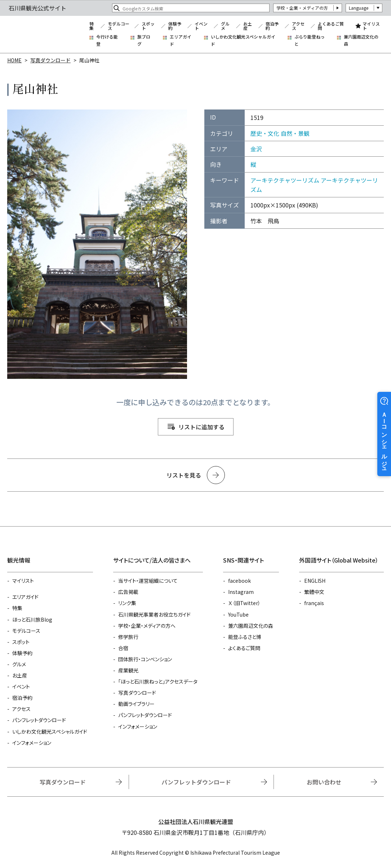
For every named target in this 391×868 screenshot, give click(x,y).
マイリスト (371, 26)
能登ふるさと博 (245, 637)
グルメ (225, 26)
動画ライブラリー (136, 704)
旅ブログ (144, 40)
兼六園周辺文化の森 (361, 40)
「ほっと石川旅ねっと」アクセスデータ (158, 681)
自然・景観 (295, 133)
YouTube (238, 614)
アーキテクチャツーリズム (285, 180)
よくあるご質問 (331, 26)
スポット (148, 26)
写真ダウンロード (50, 60)
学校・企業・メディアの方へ (147, 626)
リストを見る (184, 475)
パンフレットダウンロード (39, 720)
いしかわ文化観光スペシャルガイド (243, 40)
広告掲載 (128, 592)
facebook (239, 581)
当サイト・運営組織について (148, 581)
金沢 (256, 149)
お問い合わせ (324, 782)
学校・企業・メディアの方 (302, 8)
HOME (14, 60)
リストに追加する (201, 427)
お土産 (248, 26)
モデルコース (119, 26)
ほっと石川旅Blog (32, 619)
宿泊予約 (272, 26)
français (314, 603)
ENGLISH (315, 581)
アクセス (298, 26)
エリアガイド (181, 40)
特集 (92, 26)
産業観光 (128, 670)
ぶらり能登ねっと (310, 40)
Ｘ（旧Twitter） (244, 603)
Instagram (241, 592)
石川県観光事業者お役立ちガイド (154, 614)
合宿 (123, 648)
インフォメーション (32, 743)
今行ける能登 (107, 40)
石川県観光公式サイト (45, 35)
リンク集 (127, 603)
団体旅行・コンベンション (145, 659)
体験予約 (175, 26)
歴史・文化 (265, 133)
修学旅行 (128, 637)
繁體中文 (314, 592)
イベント (201, 26)
